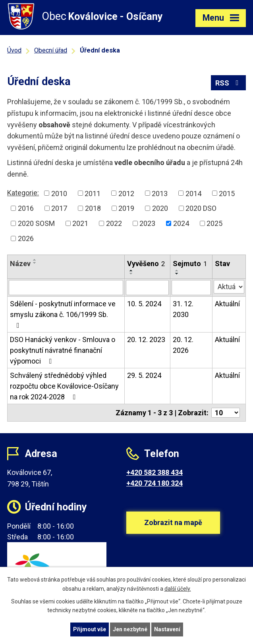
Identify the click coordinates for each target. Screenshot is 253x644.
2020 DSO (201, 208)
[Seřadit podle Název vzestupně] (35, 260)
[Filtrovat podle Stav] (229, 287)
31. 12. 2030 (183, 309)
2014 (193, 193)
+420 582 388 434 (155, 472)
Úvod (14, 50)
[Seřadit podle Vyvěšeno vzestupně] (131, 270)
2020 (160, 208)
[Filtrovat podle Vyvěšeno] (147, 288)
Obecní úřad (51, 50)
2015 (227, 193)
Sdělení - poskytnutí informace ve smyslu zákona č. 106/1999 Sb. (63, 314)
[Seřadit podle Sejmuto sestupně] (177, 274)
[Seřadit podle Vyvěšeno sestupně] (131, 274)
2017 (59, 208)
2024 (181, 223)
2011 (93, 193)
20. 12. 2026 (183, 345)
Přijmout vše (90, 629)
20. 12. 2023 (146, 340)
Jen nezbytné (130, 629)
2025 (214, 223)
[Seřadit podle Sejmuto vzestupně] (177, 270)
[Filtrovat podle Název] (66, 288)
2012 (126, 193)
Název (20, 264)
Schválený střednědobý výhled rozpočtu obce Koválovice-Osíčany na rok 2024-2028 (64, 386)
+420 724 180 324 (155, 483)
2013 (160, 193)
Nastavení (167, 629)
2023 (147, 223)
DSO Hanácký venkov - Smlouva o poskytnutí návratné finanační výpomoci (63, 350)
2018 (93, 208)
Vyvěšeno (146, 264)
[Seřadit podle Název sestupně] (35, 263)
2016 (26, 208)
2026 (26, 238)
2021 (80, 223)
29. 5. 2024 (144, 375)
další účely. (178, 589)
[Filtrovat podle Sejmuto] (191, 288)
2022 (114, 223)
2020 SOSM (36, 223)
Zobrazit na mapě (173, 522)
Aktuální (227, 304)
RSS (229, 83)
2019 (126, 208)
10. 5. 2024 (144, 304)
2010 (59, 193)
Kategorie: (23, 193)
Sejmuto (190, 264)
